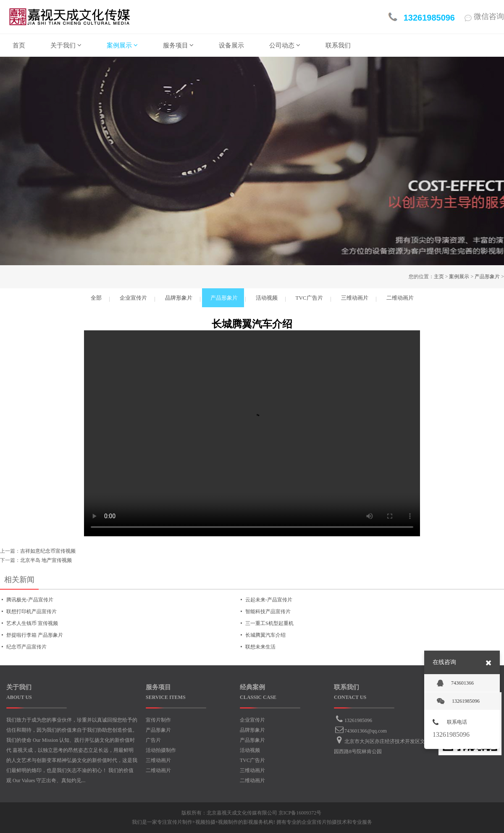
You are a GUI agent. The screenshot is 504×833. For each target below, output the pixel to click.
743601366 (455, 683)
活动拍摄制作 (161, 750)
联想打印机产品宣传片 (31, 612)
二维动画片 (158, 770)
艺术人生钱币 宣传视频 (32, 623)
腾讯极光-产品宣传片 (30, 600)
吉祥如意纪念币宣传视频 (48, 551)
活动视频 (250, 750)
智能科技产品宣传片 (268, 612)
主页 (439, 277)
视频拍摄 (205, 822)
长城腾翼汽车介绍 (265, 635)
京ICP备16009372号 (300, 813)
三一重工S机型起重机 (269, 623)
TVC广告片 (252, 760)
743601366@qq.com (366, 731)
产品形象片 (487, 277)
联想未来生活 (260, 647)
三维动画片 (158, 760)
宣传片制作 (158, 720)
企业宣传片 (252, 720)
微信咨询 (484, 16)
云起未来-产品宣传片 (269, 600)
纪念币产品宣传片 (26, 647)
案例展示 (459, 277)
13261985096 (358, 720)
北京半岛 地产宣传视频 (46, 560)
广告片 (153, 740)
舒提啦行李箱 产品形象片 (35, 635)
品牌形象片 (252, 730)
